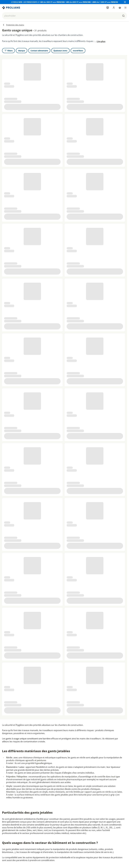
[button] (64, 16)
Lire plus (101, 41)
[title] (11, 8)
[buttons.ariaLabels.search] (123, 16)
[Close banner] (125, 2)
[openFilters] (8, 51)
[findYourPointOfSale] (108, 8)
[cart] (120, 8)
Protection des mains (13, 25)
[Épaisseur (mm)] (60, 51)
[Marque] (22, 51)
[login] (114, 8)
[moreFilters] (78, 51)
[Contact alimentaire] (39, 51)
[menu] (125, 8)
